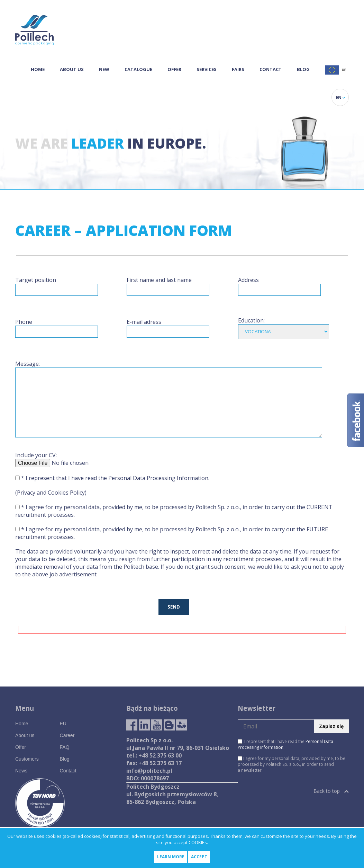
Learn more (171, 857)
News (21, 771)
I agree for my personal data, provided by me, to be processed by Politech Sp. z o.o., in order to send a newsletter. (292, 764)
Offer (174, 69)
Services (207, 69)
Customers (27, 759)
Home (38, 69)
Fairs (238, 69)
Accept (199, 857)
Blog (303, 69)
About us (72, 69)
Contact (271, 69)
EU (63, 724)
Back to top (331, 791)
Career (67, 735)
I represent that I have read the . (285, 744)
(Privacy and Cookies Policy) (51, 493)
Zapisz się (331, 726)
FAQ (65, 747)
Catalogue (138, 69)
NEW (104, 69)
